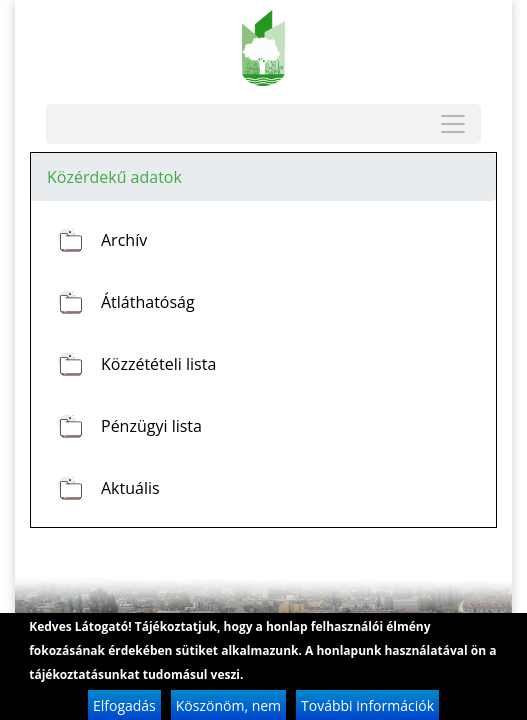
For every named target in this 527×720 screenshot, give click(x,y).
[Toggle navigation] (453, 124)
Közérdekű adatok (114, 177)
